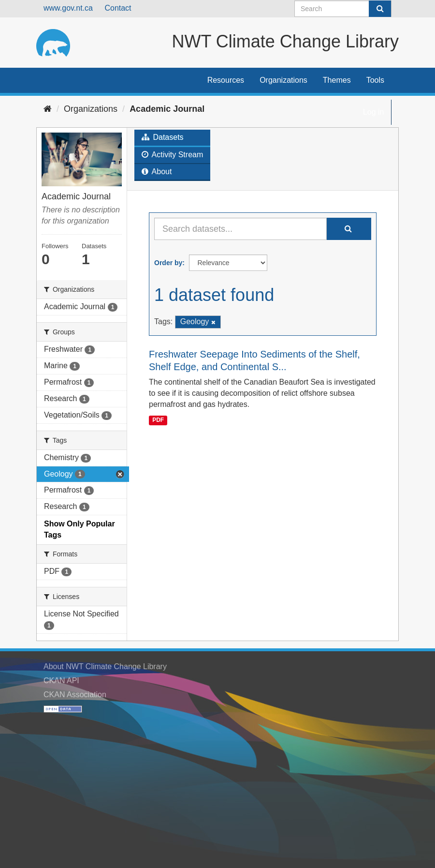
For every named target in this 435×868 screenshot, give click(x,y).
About (157, 172)
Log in (374, 112)
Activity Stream (172, 155)
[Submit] (380, 9)
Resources (226, 80)
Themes (337, 80)
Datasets (163, 137)
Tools (375, 80)
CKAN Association (75, 695)
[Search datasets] (343, 9)
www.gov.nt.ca (68, 8)
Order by (168, 263)
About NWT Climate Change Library (105, 666)
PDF (158, 420)
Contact (118, 8)
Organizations (283, 80)
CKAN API (61, 681)
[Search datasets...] (240, 229)
